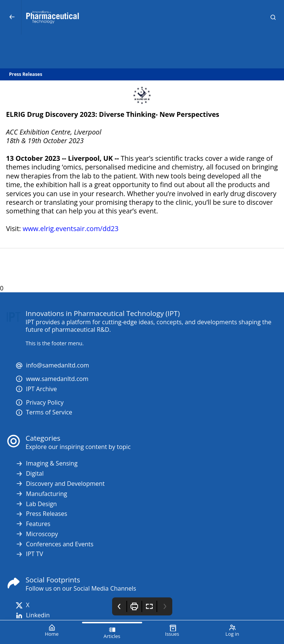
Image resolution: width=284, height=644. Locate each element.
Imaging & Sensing (46, 463)
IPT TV (29, 554)
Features (33, 524)
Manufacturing (41, 494)
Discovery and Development (60, 484)
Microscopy (37, 534)
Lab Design (36, 504)
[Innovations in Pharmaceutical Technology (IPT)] (142, 17)
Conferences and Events (54, 544)
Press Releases (41, 514)
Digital (30, 474)
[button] (273, 17)
